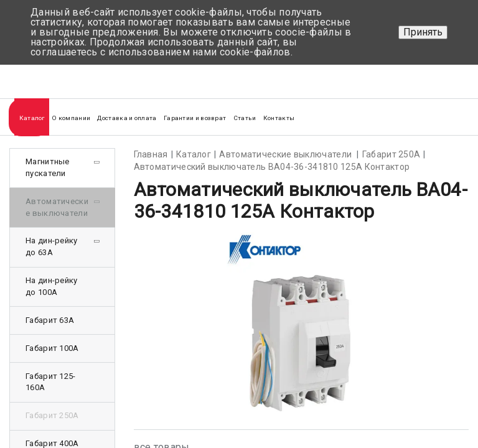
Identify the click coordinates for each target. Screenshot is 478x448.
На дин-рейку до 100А (52, 286)
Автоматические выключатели (57, 207)
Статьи (245, 118)
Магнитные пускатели (48, 167)
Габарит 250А (52, 415)
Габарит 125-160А (51, 382)
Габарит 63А (50, 320)
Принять (423, 32)
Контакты (279, 118)
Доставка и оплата (127, 118)
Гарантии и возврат (195, 118)
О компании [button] (71, 118)
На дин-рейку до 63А (52, 246)
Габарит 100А (52, 348)
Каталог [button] (32, 118)
